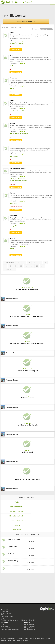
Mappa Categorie (30, 628)
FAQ (2, 618)
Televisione (17, 530)
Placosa (12, 193)
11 (26, 266)
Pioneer (12, 33)
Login (19, 2)
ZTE (9, 568)
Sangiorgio (13, 216)
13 (37, 266)
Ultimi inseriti (29, 624)
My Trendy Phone (14, 539)
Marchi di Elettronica (17, 511)
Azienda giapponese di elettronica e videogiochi (28, 316)
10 (21, 266)
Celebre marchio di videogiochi (27, 371)
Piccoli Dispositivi (17, 520)
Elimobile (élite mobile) (18, 168)
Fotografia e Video (17, 507)
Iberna (12, 146)
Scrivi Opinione (29, 626)
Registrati (28, 2)
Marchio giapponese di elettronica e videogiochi (28, 343)
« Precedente (9, 262)
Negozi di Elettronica (17, 516)
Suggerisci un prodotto (26, 21)
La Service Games (27, 398)
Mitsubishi (13, 78)
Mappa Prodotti (30, 630)
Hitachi (12, 123)
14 (42, 266)
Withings (11, 554)
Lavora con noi (6, 613)
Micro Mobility (13, 561)
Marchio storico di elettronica (27, 425)
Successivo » (9, 270)
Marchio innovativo (27, 452)
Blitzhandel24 (13, 546)
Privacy (3, 615)
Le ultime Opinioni (7, 628)
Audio (17, 502)
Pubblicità (4, 611)
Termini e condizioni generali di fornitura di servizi (18, 620)
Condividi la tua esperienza (10, 630)
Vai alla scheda (16, 50)
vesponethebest (12, 298)
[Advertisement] (16, 587)
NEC (11, 55)
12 (32, 266)
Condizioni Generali (8, 616)
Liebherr (13, 238)
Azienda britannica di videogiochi (27, 289)
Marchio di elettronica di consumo (28, 479)
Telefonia (17, 525)
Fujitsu (12, 100)
